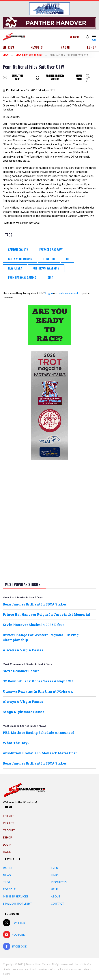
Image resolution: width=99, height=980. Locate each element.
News (6, 55)
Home (7, 852)
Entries (9, 47)
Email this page (17, 78)
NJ (67, 259)
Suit (50, 278)
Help (54, 889)
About (56, 896)
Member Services (16, 896)
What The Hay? (16, 743)
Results (37, 47)
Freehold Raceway (51, 250)
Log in (49, 293)
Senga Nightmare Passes (23, 712)
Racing (8, 868)
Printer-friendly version (55, 78)
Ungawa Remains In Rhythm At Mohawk (38, 691)
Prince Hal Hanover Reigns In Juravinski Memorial (46, 614)
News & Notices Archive (29, 55)
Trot (7, 882)
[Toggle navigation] (94, 37)
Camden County (18, 250)
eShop (92, 47)
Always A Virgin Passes (23, 650)
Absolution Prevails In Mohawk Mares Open (40, 753)
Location (49, 259)
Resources (59, 882)
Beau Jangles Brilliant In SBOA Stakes (35, 604)
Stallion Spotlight (17, 903)
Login (76, 37)
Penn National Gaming (22, 278)
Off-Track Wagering (46, 268)
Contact (57, 903)
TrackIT (65, 47)
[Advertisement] (50, 520)
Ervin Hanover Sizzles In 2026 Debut (33, 625)
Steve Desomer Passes (21, 671)
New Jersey (15, 268)
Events (56, 868)
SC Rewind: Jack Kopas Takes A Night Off (38, 681)
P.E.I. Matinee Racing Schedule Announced (39, 733)
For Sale (9, 889)
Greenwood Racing (20, 259)
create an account (67, 293)
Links (55, 875)
